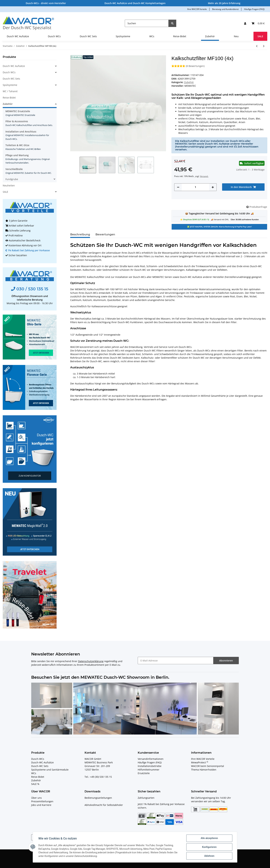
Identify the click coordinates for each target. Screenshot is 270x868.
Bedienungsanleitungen (98, 798)
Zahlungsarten (146, 798)
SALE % (35, 784)
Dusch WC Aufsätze (14, 66)
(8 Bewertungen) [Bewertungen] (188, 66)
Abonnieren (226, 661)
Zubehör (189, 82)
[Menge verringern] (178, 187)
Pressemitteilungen (42, 801)
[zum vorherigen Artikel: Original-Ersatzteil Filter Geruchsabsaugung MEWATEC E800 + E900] (257, 46)
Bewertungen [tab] (105, 234)
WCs (34, 773)
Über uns (36, 798)
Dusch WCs (9, 72)
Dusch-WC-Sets (11, 79)
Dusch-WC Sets (40, 766)
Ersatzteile (144, 773)
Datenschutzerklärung (91, 661)
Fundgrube (12, 179)
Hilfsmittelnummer (149, 770)
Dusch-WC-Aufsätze (42, 762)
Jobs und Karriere (41, 805)
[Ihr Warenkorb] (258, 23)
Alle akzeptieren (209, 838)
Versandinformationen (151, 759)
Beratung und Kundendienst (225, 9)
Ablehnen (209, 856)
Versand (204, 176)
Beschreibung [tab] (80, 234)
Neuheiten (9, 185)
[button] (245, 23)
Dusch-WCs (38, 759)
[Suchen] (147, 23)
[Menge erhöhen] (213, 187)
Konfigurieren (209, 847)
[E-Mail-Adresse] (176, 661)
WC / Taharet (10, 91)
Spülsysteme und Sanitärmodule (50, 770)
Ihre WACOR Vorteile (197, 9)
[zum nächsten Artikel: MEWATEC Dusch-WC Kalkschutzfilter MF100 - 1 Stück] (264, 46)
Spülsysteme (10, 85)
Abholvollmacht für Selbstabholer (104, 805)
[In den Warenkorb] (243, 187)
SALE (5, 192)
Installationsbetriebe (150, 766)
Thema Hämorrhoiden (204, 770)
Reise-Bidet (9, 98)
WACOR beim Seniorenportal (208, 766)
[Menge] (195, 187)
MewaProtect (200, 762)
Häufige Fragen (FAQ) (254, 9)
